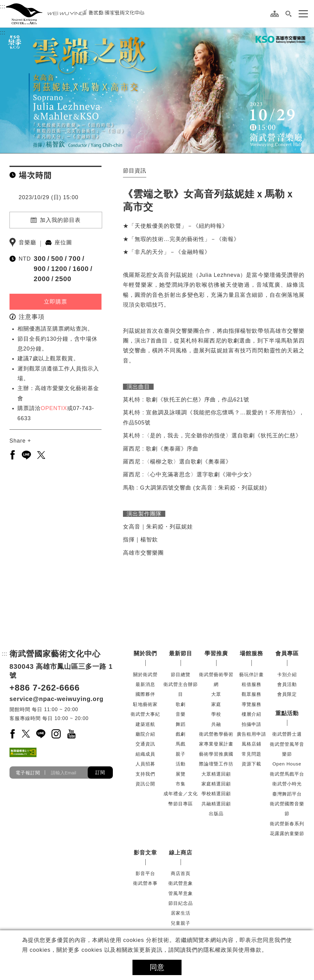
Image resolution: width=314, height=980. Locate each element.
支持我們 (145, 774)
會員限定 (287, 694)
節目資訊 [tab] (135, 171)
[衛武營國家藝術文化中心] (75, 14)
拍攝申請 (251, 724)
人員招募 (145, 764)
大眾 (216, 694)
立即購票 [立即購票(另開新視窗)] (56, 302)
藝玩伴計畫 (251, 674)
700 (75, 259)
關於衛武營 (145, 674)
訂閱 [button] (100, 772)
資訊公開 (145, 784)
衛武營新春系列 (287, 824)
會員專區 (287, 653)
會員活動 (287, 684)
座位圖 (63, 242)
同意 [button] (157, 967)
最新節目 (181, 653)
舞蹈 (181, 724)
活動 (181, 764)
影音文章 (145, 853)
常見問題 (251, 754)
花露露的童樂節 (287, 833)
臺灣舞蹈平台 (287, 794)
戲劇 (181, 734)
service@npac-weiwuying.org (57, 699)
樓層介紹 (251, 714)
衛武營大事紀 (145, 714)
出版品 (216, 813)
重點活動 (287, 713)
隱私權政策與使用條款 (232, 950)
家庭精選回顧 (216, 784)
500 (57, 259)
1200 (59, 269)
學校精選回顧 (216, 794)
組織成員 (145, 754)
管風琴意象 (181, 893)
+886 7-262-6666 (45, 688)
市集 (181, 784)
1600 (81, 269)
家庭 (216, 704)
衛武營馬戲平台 (287, 774)
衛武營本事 (145, 883)
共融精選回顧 (216, 804)
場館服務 (251, 653)
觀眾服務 (251, 694)
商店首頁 (181, 873)
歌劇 (181, 704)
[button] (289, 14)
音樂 (181, 714)
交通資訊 (145, 744)
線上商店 (181, 853)
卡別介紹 (287, 674)
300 (40, 259)
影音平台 (145, 873)
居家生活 (181, 913)
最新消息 (145, 684)
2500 (63, 279)
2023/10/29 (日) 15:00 (49, 197)
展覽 (181, 774)
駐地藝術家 (145, 704)
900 (40, 269)
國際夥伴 (145, 694)
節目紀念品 (181, 903)
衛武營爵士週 (287, 734)
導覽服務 (251, 704)
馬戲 (181, 744)
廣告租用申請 (251, 734)
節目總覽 (181, 674)
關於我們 (145, 653)
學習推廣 (216, 653)
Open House (287, 764)
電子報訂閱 (28, 773)
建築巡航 (145, 724)
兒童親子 (181, 923)
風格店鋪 (251, 744)
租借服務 (251, 684)
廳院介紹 (145, 734)
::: (3, 6)
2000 (42, 279)
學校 (216, 714)
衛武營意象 (181, 883)
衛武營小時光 (287, 784)
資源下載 (251, 764)
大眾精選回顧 (216, 774)
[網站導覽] (275, 14)
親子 (181, 754)
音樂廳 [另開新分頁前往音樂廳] (27, 242)
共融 (216, 724)
